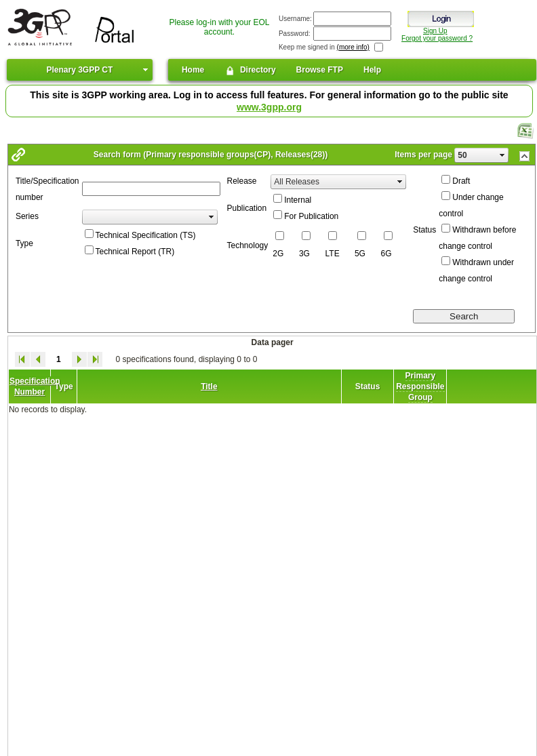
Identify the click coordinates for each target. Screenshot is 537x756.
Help (372, 70)
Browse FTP (320, 70)
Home (193, 70)
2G (278, 254)
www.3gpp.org (269, 107)
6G (386, 254)
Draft (461, 181)
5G (360, 254)
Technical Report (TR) (135, 252)
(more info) (353, 47)
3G (304, 254)
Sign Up (435, 31)
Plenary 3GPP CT (79, 70)
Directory (250, 71)
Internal (298, 200)
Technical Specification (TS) (146, 235)
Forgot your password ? (437, 38)
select (502, 155)
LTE (333, 254)
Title (209, 386)
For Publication (311, 216)
